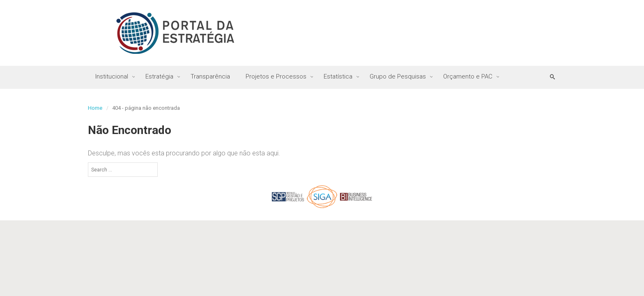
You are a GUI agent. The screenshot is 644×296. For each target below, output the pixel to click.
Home (95, 108)
